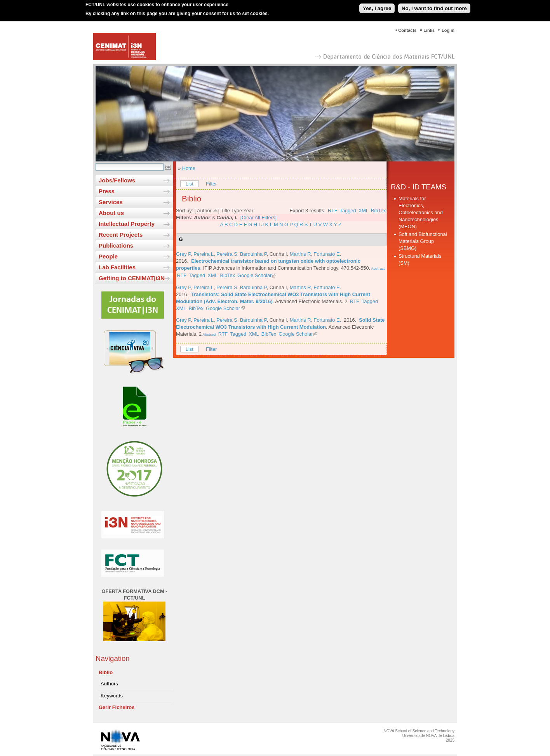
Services (111, 202)
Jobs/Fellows (117, 180)
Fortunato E (327, 254)
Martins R (300, 254)
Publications (116, 245)
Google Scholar (254, 275)
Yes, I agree (377, 5)
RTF (333, 211)
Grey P (183, 254)
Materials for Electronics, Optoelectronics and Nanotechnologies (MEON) (421, 212)
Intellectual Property (127, 224)
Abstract (377, 268)
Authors (109, 684)
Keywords (112, 696)
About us (111, 213)
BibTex (378, 211)
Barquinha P (253, 254)
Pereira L (204, 254)
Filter (211, 184)
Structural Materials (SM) (420, 259)
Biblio (106, 672)
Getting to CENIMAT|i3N (132, 278)
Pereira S (227, 254)
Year (248, 211)
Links (429, 30)
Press (107, 191)
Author (204, 211)
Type (237, 211)
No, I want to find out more (434, 5)
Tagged (348, 211)
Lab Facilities (117, 267)
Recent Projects (121, 235)
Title (225, 211)
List (190, 184)
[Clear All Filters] (258, 218)
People (108, 256)
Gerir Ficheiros (117, 707)
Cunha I (278, 254)
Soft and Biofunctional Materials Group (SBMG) (423, 241)
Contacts (407, 30)
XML (364, 211)
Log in (448, 30)
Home (189, 168)
